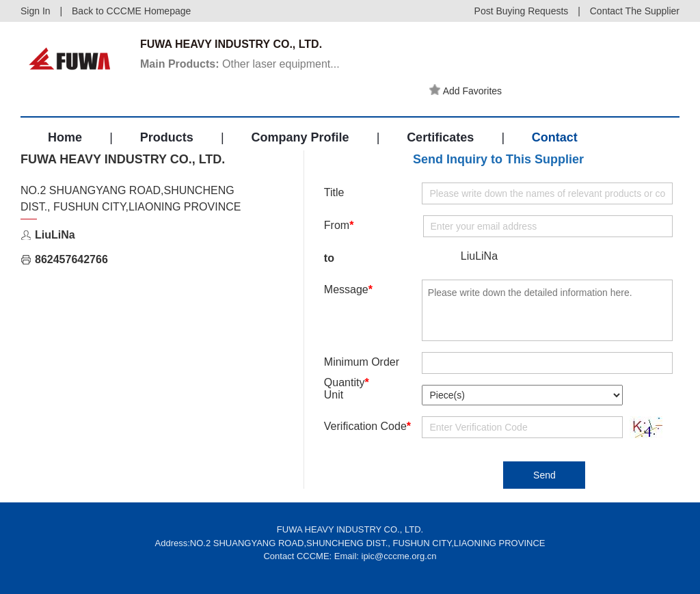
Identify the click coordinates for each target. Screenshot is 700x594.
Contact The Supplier (635, 11)
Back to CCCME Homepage (131, 11)
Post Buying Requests (522, 11)
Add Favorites (466, 90)
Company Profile (300, 137)
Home (65, 137)
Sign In (36, 11)
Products (167, 137)
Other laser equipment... (240, 64)
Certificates (440, 137)
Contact (555, 137)
